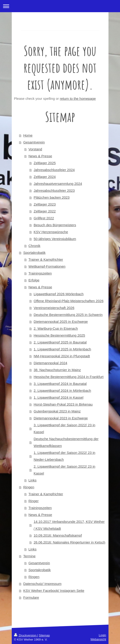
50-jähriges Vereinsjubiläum (55, 239)
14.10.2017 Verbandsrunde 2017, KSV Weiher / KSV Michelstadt (69, 525)
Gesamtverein (34, 142)
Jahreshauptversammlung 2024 (58, 184)
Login (102, 635)
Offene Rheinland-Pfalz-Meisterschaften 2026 (69, 301)
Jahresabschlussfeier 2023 (54, 190)
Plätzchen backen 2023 (52, 197)
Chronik (35, 246)
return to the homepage (78, 99)
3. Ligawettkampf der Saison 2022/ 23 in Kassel (64, 428)
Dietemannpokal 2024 (50, 363)
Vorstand (35, 149)
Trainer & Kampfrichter (46, 259)
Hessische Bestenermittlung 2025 (59, 335)
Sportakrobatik (34, 253)
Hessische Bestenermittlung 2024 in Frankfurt (69, 377)
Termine (29, 556)
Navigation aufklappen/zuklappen (60, 6)
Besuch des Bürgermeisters (55, 225)
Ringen (29, 487)
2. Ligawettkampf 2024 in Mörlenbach (62, 391)
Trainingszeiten (40, 273)
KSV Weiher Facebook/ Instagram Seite (54, 591)
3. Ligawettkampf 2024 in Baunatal (60, 384)
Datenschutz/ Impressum (42, 584)
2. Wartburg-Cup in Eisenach (56, 328)
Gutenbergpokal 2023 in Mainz (57, 411)
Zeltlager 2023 (45, 204)
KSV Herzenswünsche (51, 232)
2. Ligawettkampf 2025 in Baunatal (60, 342)
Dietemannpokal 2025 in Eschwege (61, 322)
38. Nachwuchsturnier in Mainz (57, 370)
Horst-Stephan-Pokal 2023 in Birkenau (63, 404)
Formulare (31, 597)
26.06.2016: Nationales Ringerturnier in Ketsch (69, 542)
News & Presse (40, 156)
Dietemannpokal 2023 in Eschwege (61, 418)
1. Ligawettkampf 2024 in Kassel (59, 397)
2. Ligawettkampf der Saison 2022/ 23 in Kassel (64, 470)
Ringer (34, 501)
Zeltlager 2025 (45, 163)
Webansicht (98, 639)
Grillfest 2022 (44, 218)
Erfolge (34, 280)
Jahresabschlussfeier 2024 (54, 170)
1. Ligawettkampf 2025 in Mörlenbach (62, 349)
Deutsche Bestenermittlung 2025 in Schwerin (68, 315)
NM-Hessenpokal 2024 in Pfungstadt (62, 356)
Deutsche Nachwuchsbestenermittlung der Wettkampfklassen (66, 442)
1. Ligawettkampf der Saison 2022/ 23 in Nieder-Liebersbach (64, 456)
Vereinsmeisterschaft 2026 (54, 308)
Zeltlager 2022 (45, 211)
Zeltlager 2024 (45, 177)
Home (28, 135)
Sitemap (44, 635)
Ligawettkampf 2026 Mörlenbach (59, 294)
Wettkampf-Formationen (47, 266)
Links (33, 480)
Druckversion (26, 635)
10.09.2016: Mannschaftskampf (58, 535)
